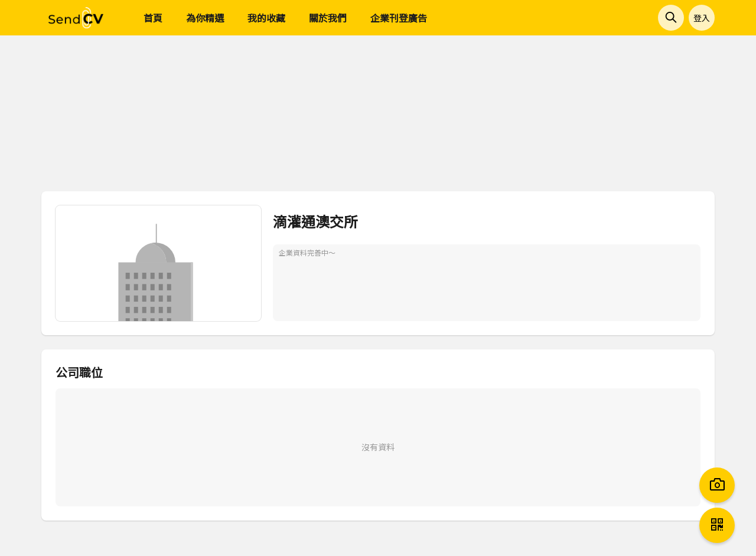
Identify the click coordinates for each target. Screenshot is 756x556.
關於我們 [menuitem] (328, 18)
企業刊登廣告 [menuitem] (399, 18)
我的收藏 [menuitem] (266, 18)
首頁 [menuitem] (153, 18)
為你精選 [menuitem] (205, 18)
